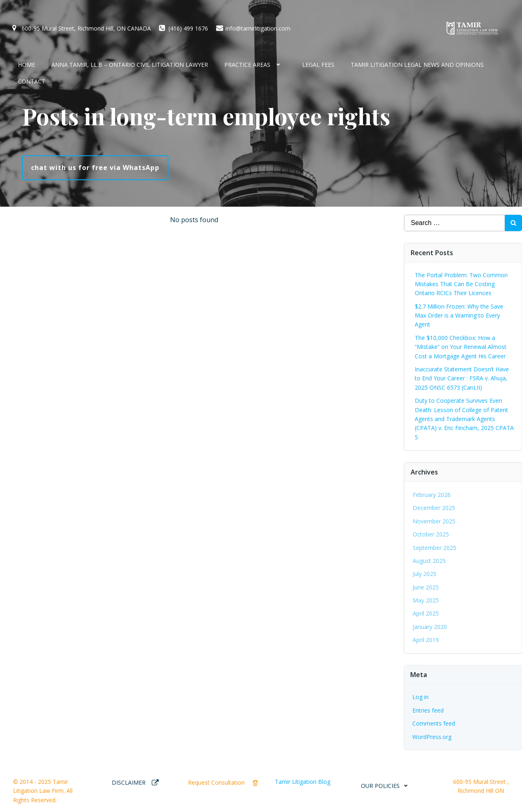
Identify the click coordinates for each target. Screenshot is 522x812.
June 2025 (426, 587)
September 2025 (435, 548)
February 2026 (432, 495)
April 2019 (426, 640)
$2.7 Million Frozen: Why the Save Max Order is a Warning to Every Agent (459, 316)
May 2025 (426, 600)
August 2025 (429, 561)
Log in (420, 697)
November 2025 (434, 521)
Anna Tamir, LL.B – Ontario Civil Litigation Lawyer (130, 65)
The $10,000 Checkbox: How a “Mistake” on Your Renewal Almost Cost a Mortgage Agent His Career (461, 347)
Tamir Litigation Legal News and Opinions (417, 65)
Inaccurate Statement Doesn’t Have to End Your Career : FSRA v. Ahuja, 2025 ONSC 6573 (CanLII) (462, 378)
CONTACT (32, 81)
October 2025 (431, 534)
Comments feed (434, 723)
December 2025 (434, 508)
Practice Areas (255, 65)
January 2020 (430, 627)
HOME (27, 65)
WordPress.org (432, 737)
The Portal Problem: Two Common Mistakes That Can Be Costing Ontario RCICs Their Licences (461, 284)
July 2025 (425, 574)
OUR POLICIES (386, 786)
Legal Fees (318, 65)
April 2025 (426, 613)
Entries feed (428, 710)
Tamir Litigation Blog (303, 782)
